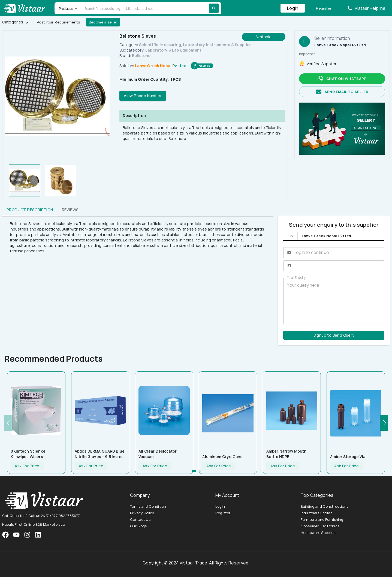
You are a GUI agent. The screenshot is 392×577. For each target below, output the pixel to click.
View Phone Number (143, 96)
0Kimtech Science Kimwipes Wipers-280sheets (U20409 (30, 454)
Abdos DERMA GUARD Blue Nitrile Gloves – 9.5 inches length (100, 454)
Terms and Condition (148, 506)
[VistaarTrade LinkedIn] (38, 535)
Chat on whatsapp (342, 79)
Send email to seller (342, 92)
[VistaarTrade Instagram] (16, 535)
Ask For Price (27, 466)
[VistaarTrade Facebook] (5, 535)
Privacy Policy (142, 513)
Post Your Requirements (58, 22)
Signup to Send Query (334, 335)
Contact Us (140, 519)
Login (293, 8)
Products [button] (66, 9)
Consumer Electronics (320, 526)
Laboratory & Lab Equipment (173, 50)
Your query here (334, 301)
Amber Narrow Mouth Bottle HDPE (287, 454)
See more (177, 138)
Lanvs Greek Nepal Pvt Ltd (161, 66)
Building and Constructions (325, 506)
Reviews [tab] (70, 210)
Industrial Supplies (316, 513)
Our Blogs (138, 526)
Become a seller (103, 22)
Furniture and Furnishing (322, 519)
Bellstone (141, 56)
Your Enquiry (296, 278)
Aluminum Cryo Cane (222, 457)
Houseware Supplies (318, 533)
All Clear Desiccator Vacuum (158, 454)
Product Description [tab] (30, 210)
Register (324, 8)
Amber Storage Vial (348, 457)
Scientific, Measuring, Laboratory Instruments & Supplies (195, 45)
